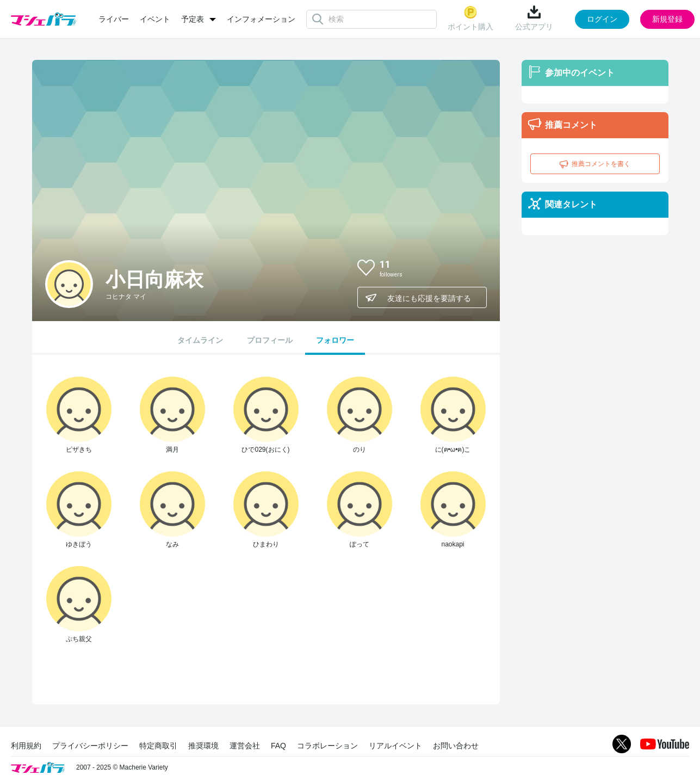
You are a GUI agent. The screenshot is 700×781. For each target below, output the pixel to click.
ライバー (114, 19)
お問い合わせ (456, 746)
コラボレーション (327, 746)
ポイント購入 (470, 18)
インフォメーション (261, 19)
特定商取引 (158, 746)
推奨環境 (203, 746)
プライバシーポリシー (90, 746)
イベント (155, 19)
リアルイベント (395, 746)
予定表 (193, 19)
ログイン (602, 19)
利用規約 (26, 746)
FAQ (278, 746)
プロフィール (270, 340)
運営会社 (245, 746)
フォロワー (335, 340)
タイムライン (200, 340)
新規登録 (667, 19)
